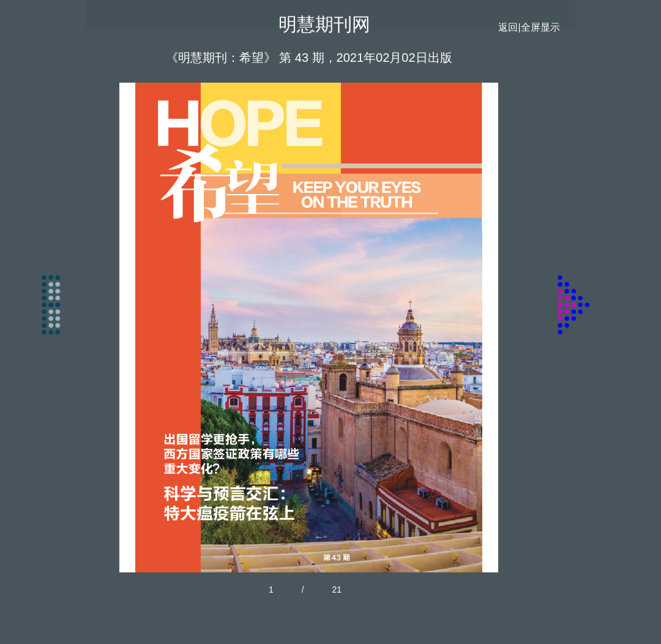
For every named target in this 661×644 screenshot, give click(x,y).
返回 (508, 27)
